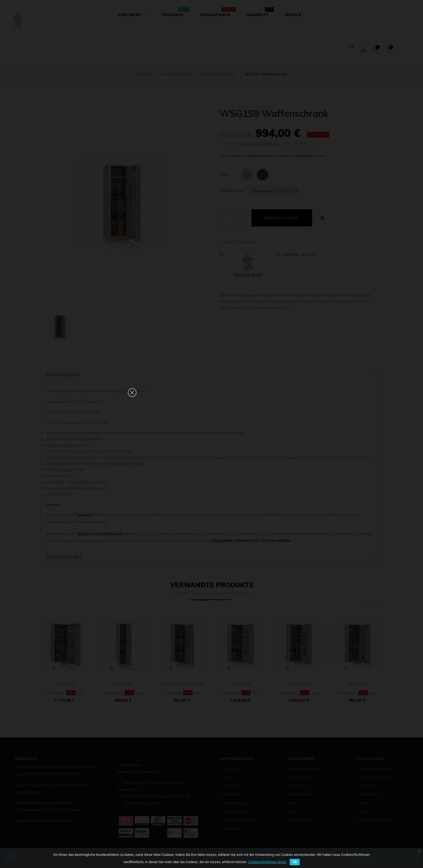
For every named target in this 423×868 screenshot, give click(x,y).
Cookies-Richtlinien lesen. (268, 862)
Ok (295, 862)
